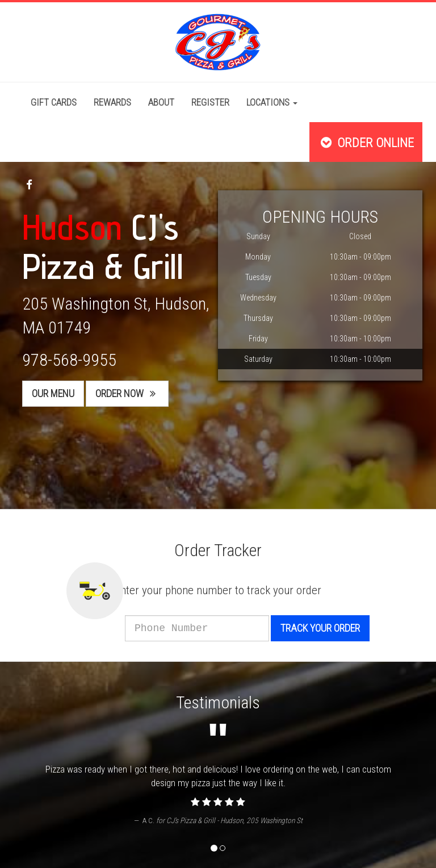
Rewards (112, 102)
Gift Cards (54, 102)
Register (210, 102)
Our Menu (53, 393)
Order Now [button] (127, 393)
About (161, 102)
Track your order (335, 628)
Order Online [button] (366, 143)
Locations (272, 102)
